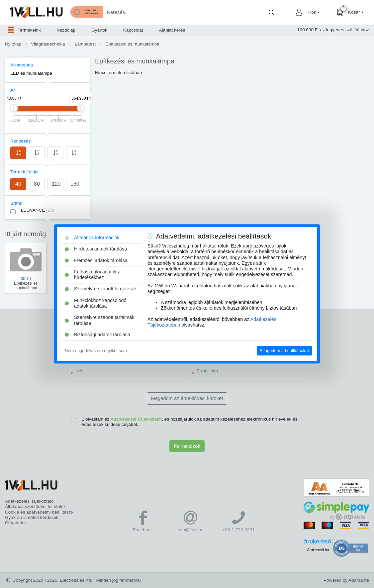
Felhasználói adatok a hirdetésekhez (93, 275)
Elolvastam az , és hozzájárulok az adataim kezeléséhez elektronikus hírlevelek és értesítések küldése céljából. (189, 422)
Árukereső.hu (318, 550)
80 (37, 184)
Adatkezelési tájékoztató (29, 501)
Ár (13, 90)
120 (56, 184)
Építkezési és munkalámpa (132, 44)
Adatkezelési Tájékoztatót (136, 419)
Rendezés (20, 141)
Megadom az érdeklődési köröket (187, 398)
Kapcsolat (133, 30)
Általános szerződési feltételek (35, 506)
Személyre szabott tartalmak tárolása (100, 320)
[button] (313, 12)
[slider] (14, 108)
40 (18, 184)
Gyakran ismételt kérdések (32, 517)
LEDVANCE (38, 210)
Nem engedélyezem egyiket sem (96, 351)
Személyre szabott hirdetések (101, 289)
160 (75, 184)
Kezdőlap (66, 30)
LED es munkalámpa (31, 73)
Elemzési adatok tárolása (96, 260)
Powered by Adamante (346, 580)
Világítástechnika (48, 44)
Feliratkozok (187, 446)
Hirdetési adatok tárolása (96, 249)
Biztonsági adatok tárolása (97, 335)
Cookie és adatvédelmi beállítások (39, 512)
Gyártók (99, 30)
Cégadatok (16, 523)
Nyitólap (13, 44)
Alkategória (22, 65)
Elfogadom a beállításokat (284, 351)
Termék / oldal (24, 172)
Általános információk (92, 238)
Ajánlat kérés (172, 30)
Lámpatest (85, 44)
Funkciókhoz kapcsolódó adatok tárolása (96, 303)
